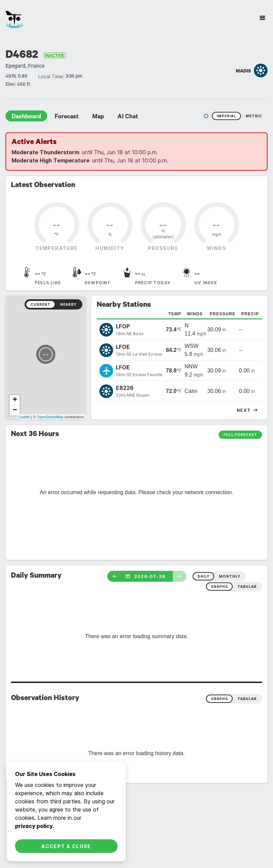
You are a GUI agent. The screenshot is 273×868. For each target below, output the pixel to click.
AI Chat (128, 117)
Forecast (67, 117)
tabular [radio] (247, 587)
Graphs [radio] (219, 699)
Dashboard (26, 117)
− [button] (15, 410)
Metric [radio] (254, 116)
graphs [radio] (219, 587)
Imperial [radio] (226, 116)
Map (98, 117)
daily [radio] (203, 576)
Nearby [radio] (68, 304)
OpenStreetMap (50, 417)
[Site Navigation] (262, 18)
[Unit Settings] (206, 116)
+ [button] (15, 400)
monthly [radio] (230, 576)
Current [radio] (40, 304)
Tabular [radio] (247, 699)
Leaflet (24, 417)
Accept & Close (66, 846)
